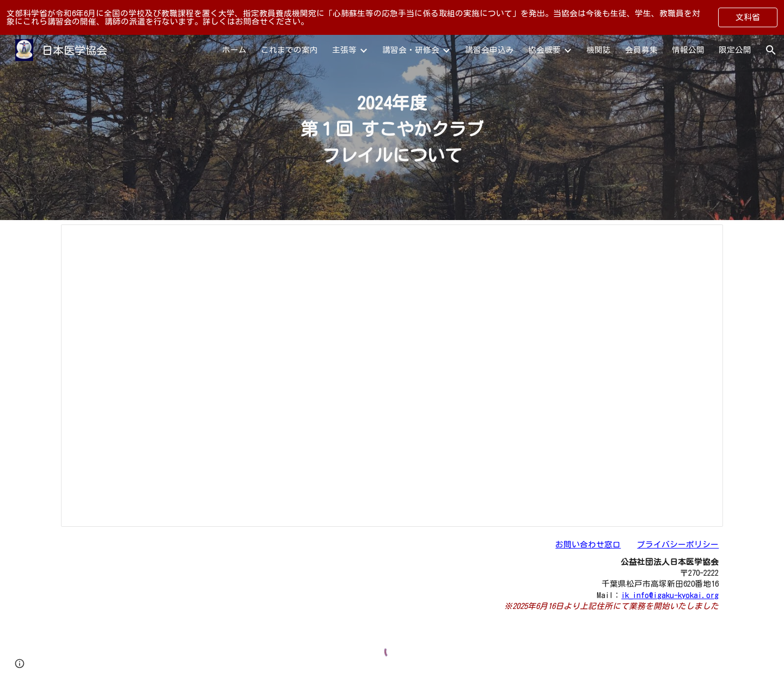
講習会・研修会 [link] (411, 50)
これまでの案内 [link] (289, 50)
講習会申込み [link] (489, 50)
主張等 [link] (344, 50)
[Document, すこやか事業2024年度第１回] (392, 376)
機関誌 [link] (599, 50)
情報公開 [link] (688, 50)
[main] (392, 127)
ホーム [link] (234, 50)
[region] (392, 17)
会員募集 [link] (641, 50)
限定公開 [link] (735, 50)
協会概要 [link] (544, 50)
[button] (771, 50)
